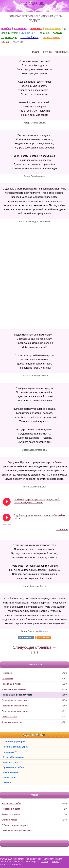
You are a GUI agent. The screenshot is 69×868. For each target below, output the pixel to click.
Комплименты (10, 772)
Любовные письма (11, 809)
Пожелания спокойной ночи (15, 706)
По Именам (10, 752)
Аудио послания (34, 735)
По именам (7, 678)
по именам (20, 28)
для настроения (51, 37)
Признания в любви (11, 684)
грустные (18, 42)
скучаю (5, 42)
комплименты (53, 28)
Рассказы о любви (11, 814)
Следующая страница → (34, 647)
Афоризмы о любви (11, 803)
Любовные (7, 673)
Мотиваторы (9, 778)
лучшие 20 (27, 33)
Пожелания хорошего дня (14, 700)
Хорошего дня (10, 762)
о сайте (45, 861)
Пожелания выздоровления (15, 711)
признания (36, 28)
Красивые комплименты (14, 689)
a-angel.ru (17, 864)
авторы (55, 861)
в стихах (47, 52)
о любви (6, 28)
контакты (4, 864)
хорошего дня (9, 37)
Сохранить (27, 638)
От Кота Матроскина (13, 757)
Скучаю (7, 783)
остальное (62, 529)
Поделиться (44, 638)
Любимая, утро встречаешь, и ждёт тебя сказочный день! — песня (37, 501)
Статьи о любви (10, 820)
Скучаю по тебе (9, 717)
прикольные (61, 52)
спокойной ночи (29, 37)
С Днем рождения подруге (15, 825)
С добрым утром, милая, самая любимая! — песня (39, 517)
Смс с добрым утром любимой (17, 831)
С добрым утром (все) (14, 742)
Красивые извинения (12, 722)
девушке (44, 33)
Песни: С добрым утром (16, 747)
